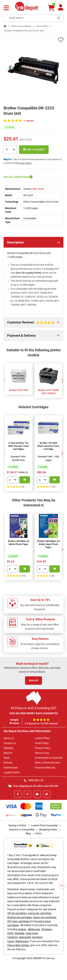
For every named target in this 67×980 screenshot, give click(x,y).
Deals (7, 758)
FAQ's (38, 833)
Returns (8, 753)
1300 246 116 (34, 780)
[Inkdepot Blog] (47, 794)
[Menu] (6, 8)
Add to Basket (34, 150)
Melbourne (34, 929)
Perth (10, 933)
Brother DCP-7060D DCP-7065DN (49, 392)
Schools (8, 763)
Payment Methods (45, 768)
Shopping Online (48, 830)
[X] (28, 794)
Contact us (10, 743)
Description (15, 242)
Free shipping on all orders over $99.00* (33, 786)
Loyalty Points (12, 772)
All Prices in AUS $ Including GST (34, 708)
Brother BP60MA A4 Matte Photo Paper (19, 543)
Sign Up (33, 680)
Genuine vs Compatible (22, 830)
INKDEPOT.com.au (44, 958)
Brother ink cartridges (20, 917)
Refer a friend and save (48, 763)
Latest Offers (42, 738)
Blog (28, 833)
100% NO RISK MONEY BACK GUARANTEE (33, 713)
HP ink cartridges (17, 913)
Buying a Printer (17, 825)
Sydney (22, 929)
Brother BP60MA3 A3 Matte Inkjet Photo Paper (48, 544)
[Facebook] (18, 794)
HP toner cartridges (18, 921)
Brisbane (47, 929)
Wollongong (22, 941)
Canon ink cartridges (40, 913)
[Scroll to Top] (62, 886)
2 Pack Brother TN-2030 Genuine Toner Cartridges (19, 446)
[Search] (59, 18)
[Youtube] (37, 794)
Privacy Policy (43, 748)
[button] (62, 381)
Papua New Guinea (18, 945)
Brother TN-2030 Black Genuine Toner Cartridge (48, 446)
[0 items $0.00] (51, 8)
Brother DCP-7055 (19, 390)
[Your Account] (61, 9)
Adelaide (19, 933)
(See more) (38, 189)
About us (9, 738)
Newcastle (25, 937)
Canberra (13, 937)
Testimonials (11, 768)
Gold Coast (32, 933)
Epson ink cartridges (45, 917)
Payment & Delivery (21, 336)
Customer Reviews (31, 324)
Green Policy (42, 743)
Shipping (8, 748)
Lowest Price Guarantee (44, 825)
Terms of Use (42, 753)
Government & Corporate (49, 758)
